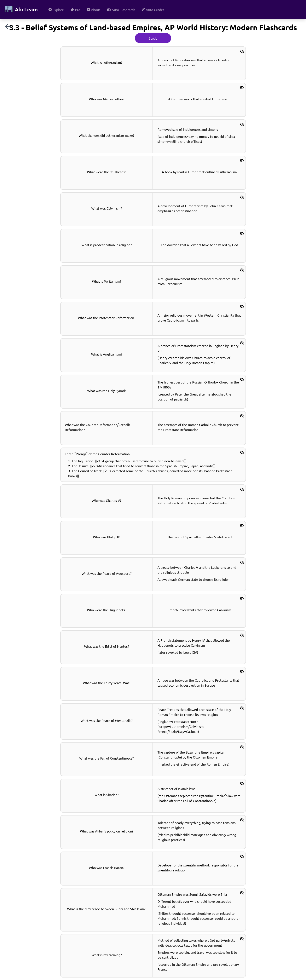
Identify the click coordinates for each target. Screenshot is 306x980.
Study (153, 38)
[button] (242, 51)
